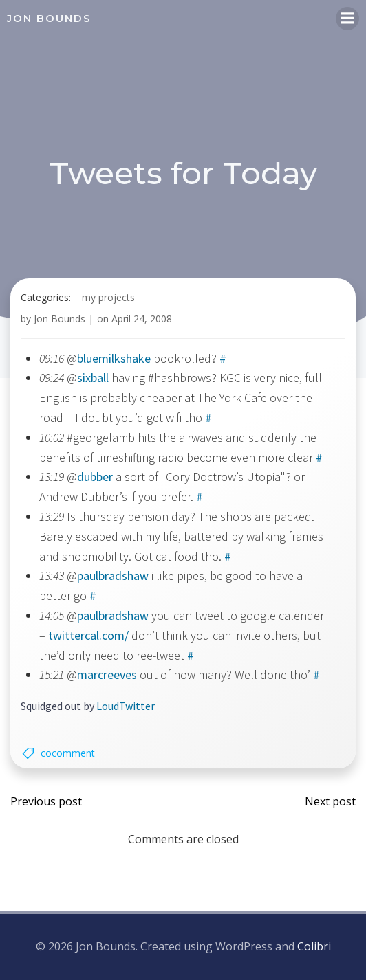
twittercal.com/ (88, 635)
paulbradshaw (113, 576)
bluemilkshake (114, 358)
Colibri (314, 946)
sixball (93, 378)
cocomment (68, 753)
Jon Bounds (60, 319)
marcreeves (107, 675)
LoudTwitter (126, 706)
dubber (95, 477)
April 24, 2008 (142, 319)
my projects (108, 297)
